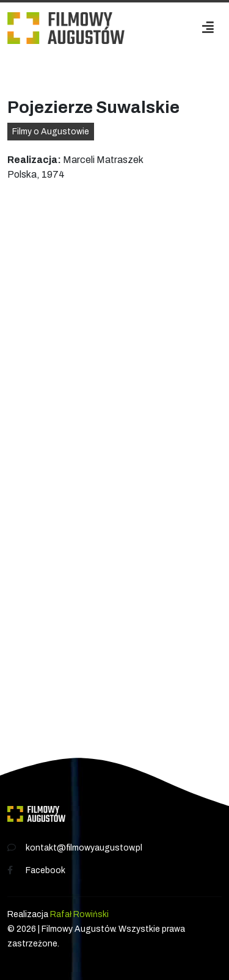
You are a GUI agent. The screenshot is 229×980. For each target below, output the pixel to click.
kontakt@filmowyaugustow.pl (84, 848)
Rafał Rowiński (79, 914)
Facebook (45, 870)
